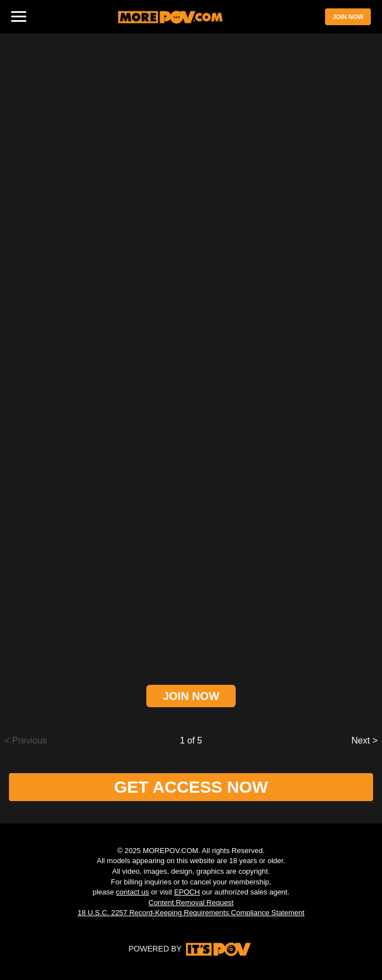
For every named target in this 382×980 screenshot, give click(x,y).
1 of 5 (191, 740)
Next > (364, 740)
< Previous (26, 740)
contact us (133, 892)
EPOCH (187, 892)
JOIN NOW (348, 17)
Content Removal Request (191, 903)
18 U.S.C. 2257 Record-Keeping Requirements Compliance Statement (191, 913)
